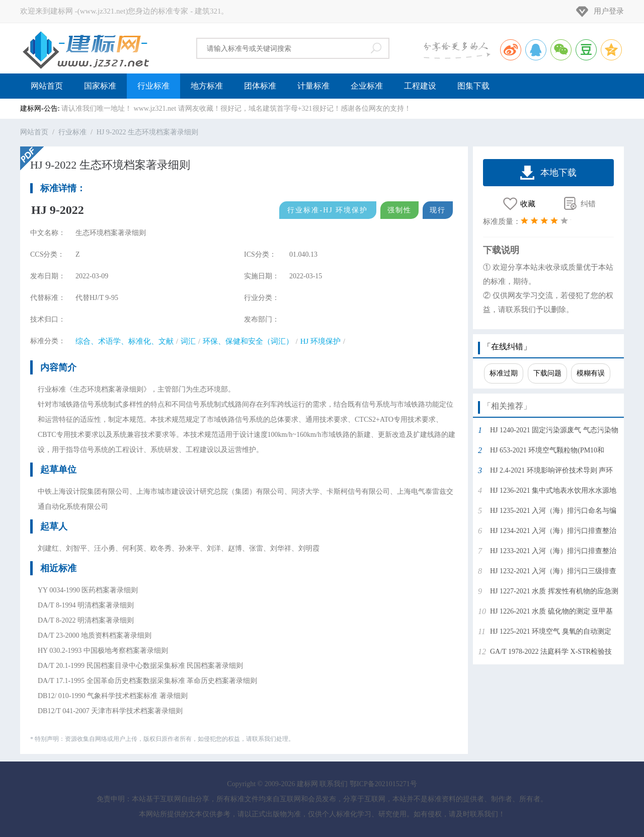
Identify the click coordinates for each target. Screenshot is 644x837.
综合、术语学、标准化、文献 (125, 341)
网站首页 (47, 86)
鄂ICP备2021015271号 (383, 784)
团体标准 (260, 86)
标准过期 (504, 373)
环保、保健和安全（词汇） (248, 341)
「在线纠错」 (507, 347)
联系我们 (334, 784)
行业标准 (153, 86)
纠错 (588, 204)
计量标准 (313, 86)
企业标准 (367, 86)
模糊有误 (591, 373)
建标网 (86, 48)
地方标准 (207, 86)
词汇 (188, 341)
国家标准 (100, 86)
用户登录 (609, 11)
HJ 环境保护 (320, 341)
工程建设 (420, 86)
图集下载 (473, 86)
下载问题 (547, 373)
